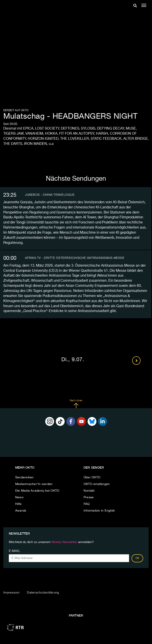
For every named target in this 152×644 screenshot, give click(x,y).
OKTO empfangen (97, 484)
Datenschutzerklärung (43, 593)
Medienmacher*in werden (34, 484)
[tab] (76, 195)
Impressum (11, 593)
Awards (21, 511)
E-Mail (14, 551)
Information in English (99, 511)
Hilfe (18, 504)
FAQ (87, 504)
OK (137, 558)
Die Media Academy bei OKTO (37, 491)
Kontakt (89, 491)
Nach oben (76, 404)
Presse (89, 497)
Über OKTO (92, 477)
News (19, 497)
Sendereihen (24, 477)
